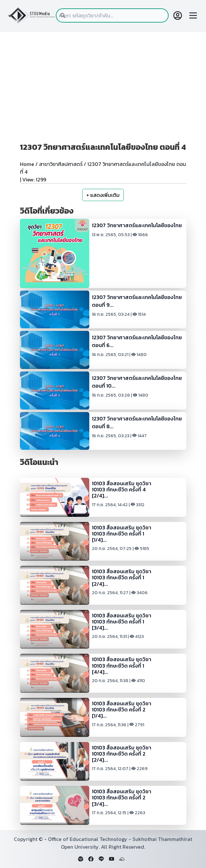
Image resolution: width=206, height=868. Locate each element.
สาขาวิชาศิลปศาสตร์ (61, 164)
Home (27, 164)
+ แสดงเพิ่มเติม (103, 195)
